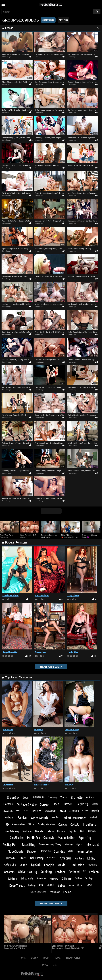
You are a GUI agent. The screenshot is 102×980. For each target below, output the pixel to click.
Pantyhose (55, 892)
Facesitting (29, 844)
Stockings (27, 831)
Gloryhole (92, 831)
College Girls (10, 864)
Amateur (65, 858)
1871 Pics (63, 20)
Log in (46, 958)
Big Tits (72, 831)
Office (80, 885)
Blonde (39, 831)
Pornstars (8, 872)
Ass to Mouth (40, 818)
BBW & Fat (11, 858)
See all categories (50, 903)
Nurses (54, 878)
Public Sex (33, 838)
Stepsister (41, 878)
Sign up (34, 958)
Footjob (49, 865)
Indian (85, 810)
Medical (93, 817)
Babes (61, 885)
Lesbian (94, 872)
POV (18, 810)
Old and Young (27, 872)
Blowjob (8, 811)
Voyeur (64, 797)
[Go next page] (51, 511)
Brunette (77, 797)
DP (84, 871)
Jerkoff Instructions (74, 818)
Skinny (31, 824)
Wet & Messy (12, 831)
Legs (26, 797)
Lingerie (23, 864)
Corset (89, 885)
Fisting (32, 885)
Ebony (91, 858)
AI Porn (90, 797)
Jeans (71, 851)
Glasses (95, 804)
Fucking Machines (46, 824)
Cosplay (63, 824)
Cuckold (75, 824)
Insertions (89, 825)
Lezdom (60, 872)
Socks (71, 885)
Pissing (23, 858)
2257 (55, 965)
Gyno (79, 844)
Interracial (92, 844)
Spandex (59, 851)
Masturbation (67, 838)
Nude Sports (16, 851)
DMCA (45, 965)
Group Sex (13, 797)
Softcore (67, 878)
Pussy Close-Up (38, 797)
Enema (67, 892)
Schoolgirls (27, 878)
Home (22, 958)
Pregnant (92, 864)
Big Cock (36, 865)
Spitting (78, 878)
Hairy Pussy (82, 804)
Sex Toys (89, 878)
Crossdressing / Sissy (50, 844)
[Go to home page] (56, 4)
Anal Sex (55, 817)
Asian (26, 810)
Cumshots (67, 804)
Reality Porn (10, 844)
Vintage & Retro (27, 804)
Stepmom (74, 811)
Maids (61, 865)
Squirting (85, 838)
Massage (69, 844)
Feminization (85, 851)
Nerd (63, 811)
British (95, 811)
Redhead (74, 872)
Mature (13, 878)
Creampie (49, 837)
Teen (56, 804)
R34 (41, 885)
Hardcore (9, 804)
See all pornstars (50, 667)
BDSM (82, 831)
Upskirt (36, 811)
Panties (79, 858)
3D (7, 824)
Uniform (61, 831)
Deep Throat (17, 885)
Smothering (17, 837)
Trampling (46, 851)
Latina (50, 831)
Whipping (9, 817)
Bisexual (50, 885)
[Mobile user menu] (3, 3)
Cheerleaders (19, 824)
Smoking (46, 872)
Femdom (22, 818)
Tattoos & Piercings (38, 892)
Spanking (52, 797)
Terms (58, 958)
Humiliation (76, 865)
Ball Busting (37, 858)
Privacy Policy (73, 958)
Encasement (50, 811)
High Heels (52, 857)
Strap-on (32, 851)
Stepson (45, 804)
